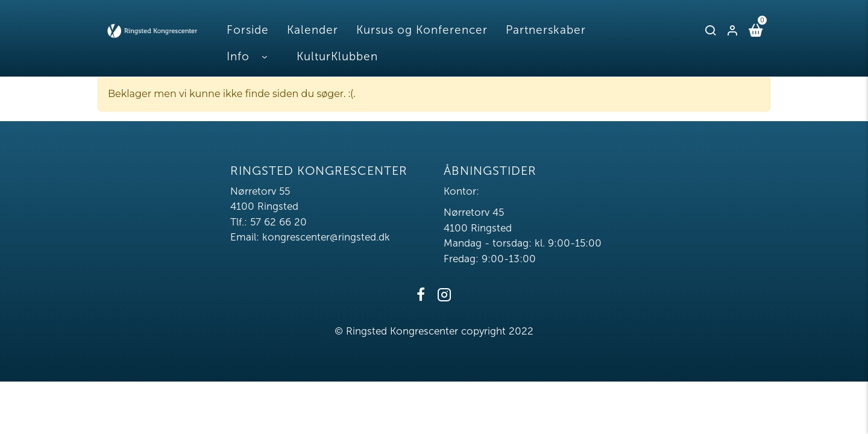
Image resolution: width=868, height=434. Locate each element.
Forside (248, 30)
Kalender (313, 30)
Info (238, 56)
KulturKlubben (337, 56)
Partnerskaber (546, 30)
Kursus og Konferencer (422, 30)
